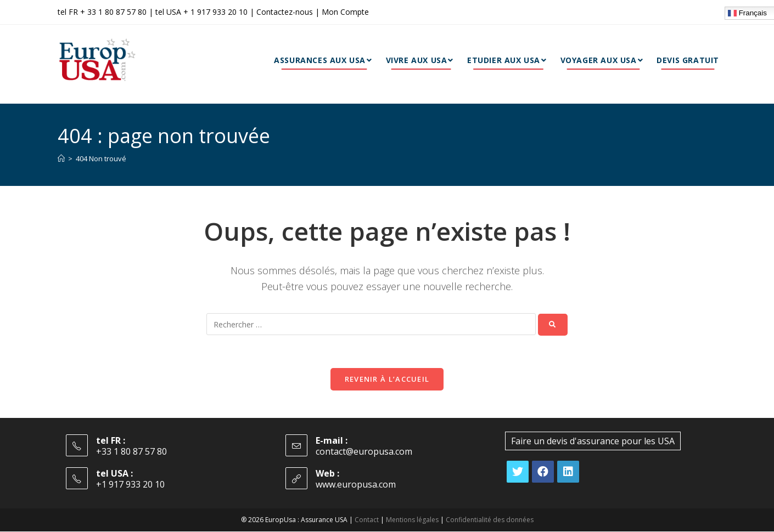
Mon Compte (345, 12)
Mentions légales (412, 520)
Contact (367, 520)
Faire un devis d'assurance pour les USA (593, 442)
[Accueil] (61, 159)
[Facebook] (543, 472)
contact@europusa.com (364, 452)
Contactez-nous (285, 12)
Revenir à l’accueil (387, 380)
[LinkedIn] (568, 472)
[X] (518, 472)
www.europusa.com (356, 485)
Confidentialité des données (489, 520)
